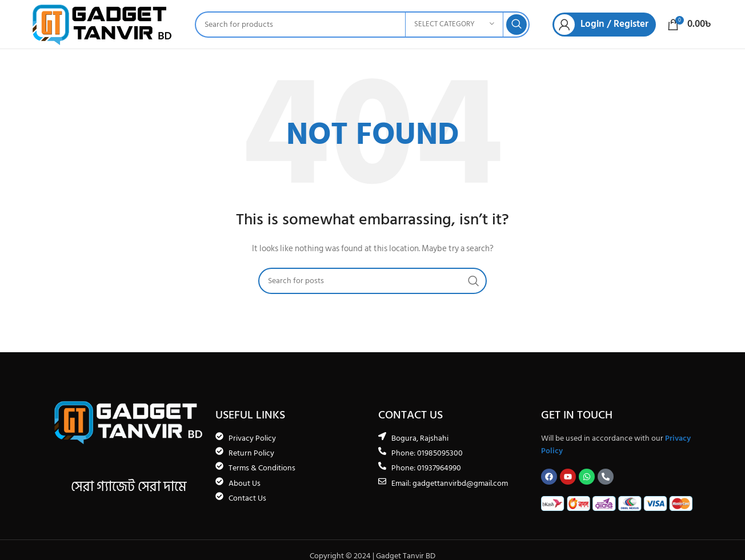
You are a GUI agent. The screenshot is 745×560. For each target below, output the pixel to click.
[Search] (362, 25)
